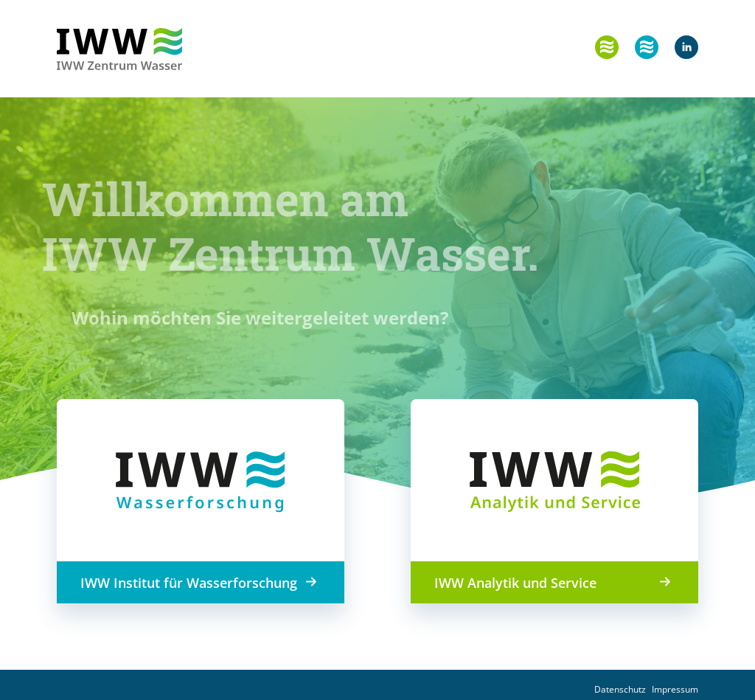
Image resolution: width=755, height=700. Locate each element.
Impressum (675, 689)
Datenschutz (620, 689)
